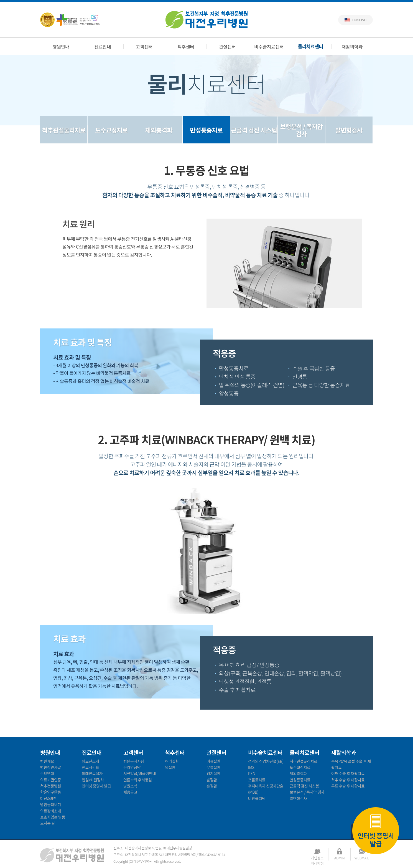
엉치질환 (213, 773)
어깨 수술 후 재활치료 (348, 773)
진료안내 (103, 46)
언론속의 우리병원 (137, 780)
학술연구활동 (51, 792)
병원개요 (47, 761)
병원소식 (130, 786)
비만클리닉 (257, 798)
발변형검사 (349, 130)
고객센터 (144, 46)
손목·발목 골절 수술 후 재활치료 (351, 764)
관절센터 (227, 46)
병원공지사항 (134, 761)
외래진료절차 (92, 773)
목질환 (170, 767)
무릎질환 (213, 767)
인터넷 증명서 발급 (376, 830)
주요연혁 (47, 773)
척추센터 (186, 46)
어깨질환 (213, 761)
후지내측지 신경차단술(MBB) (266, 789)
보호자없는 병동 (53, 817)
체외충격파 (159, 130)
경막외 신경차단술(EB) (266, 761)
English (359, 20)
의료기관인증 (51, 780)
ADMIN (339, 858)
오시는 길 (48, 823)
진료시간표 (90, 767)
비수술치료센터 (269, 46)
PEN (252, 773)
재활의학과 (352, 46)
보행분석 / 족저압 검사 (302, 130)
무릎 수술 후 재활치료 (348, 786)
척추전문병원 (51, 786)
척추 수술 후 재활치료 (348, 780)
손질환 (212, 786)
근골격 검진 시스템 (254, 130)
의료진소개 (90, 761)
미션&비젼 (48, 798)
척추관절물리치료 (64, 130)
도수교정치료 (111, 130)
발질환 (212, 780)
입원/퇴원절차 (93, 780)
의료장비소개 (51, 811)
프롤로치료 (257, 780)
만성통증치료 (206, 130)
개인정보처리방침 (317, 858)
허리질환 (172, 761)
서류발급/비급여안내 (140, 773)
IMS (251, 767)
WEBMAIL (362, 858)
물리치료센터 (311, 46)
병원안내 (61, 46)
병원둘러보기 (51, 804)
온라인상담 (132, 767)
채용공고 (130, 792)
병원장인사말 (51, 767)
